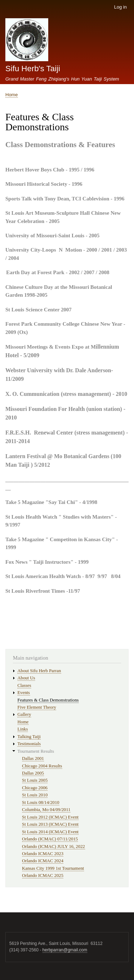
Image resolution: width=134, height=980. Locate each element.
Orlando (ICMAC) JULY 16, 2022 (54, 846)
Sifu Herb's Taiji (33, 69)
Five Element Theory (37, 707)
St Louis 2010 (35, 795)
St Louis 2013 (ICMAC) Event (50, 824)
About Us (26, 678)
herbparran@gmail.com (65, 950)
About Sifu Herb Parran (39, 671)
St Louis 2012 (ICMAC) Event (50, 817)
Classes (24, 685)
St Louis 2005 (35, 780)
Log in (120, 7)
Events (24, 693)
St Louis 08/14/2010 (41, 802)
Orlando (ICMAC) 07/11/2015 (50, 839)
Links (23, 729)
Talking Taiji (29, 737)
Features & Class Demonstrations (48, 700)
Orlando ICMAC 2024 (43, 861)
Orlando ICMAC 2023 (43, 854)
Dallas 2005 (33, 773)
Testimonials (29, 744)
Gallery (24, 714)
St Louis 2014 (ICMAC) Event (50, 832)
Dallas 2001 (33, 758)
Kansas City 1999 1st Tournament (53, 868)
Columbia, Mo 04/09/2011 (46, 810)
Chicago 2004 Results (42, 766)
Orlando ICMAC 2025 (43, 875)
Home (12, 95)
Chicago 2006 (35, 788)
